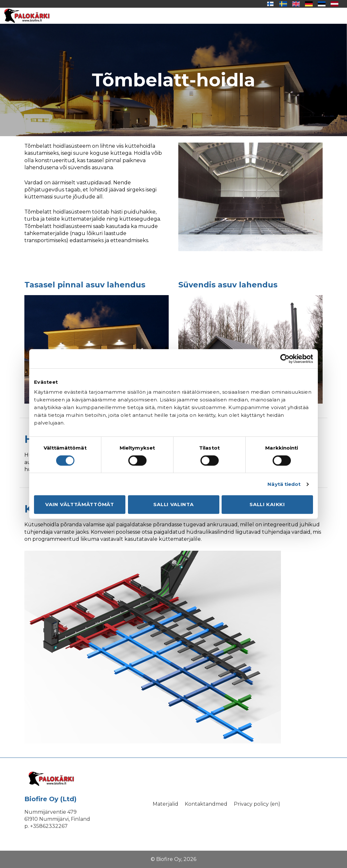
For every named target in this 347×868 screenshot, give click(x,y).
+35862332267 (49, 826)
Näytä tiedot (284, 484)
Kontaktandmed (206, 804)
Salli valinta (173, 504)
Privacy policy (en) (257, 804)
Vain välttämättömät (80, 504)
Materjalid (165, 804)
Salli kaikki (267, 504)
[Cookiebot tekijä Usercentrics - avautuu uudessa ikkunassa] (285, 359)
